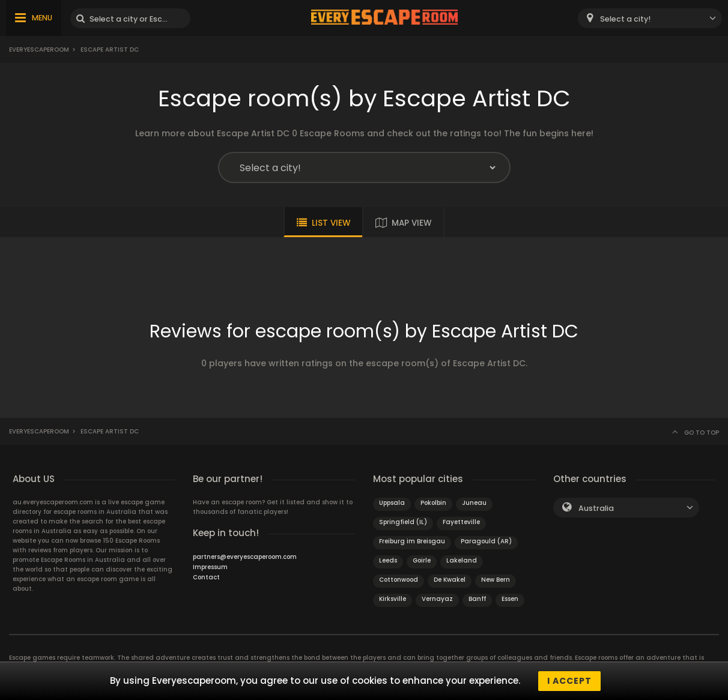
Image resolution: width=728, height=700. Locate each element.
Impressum (210, 567)
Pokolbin (433, 503)
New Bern (496, 580)
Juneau (474, 503)
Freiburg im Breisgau (412, 541)
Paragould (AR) (486, 541)
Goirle (422, 560)
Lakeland (462, 560)
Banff (477, 599)
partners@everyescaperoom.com (245, 557)
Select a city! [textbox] (625, 19)
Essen (510, 599)
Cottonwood (399, 580)
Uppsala (392, 503)
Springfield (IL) (403, 522)
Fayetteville (461, 522)
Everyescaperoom (39, 50)
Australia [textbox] (596, 508)
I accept (569, 681)
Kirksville (393, 599)
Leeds (388, 560)
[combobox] (650, 18)
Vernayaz (437, 599)
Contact (206, 577)
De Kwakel (450, 580)
